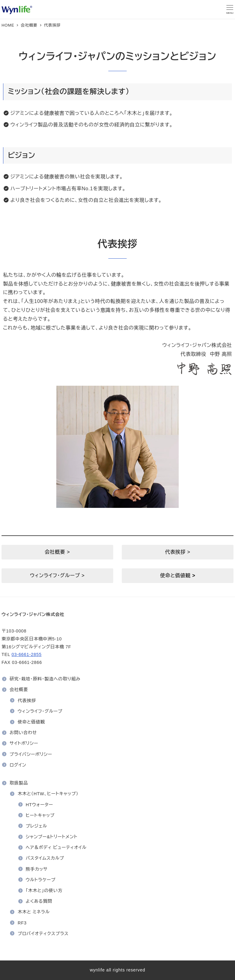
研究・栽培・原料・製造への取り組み (45, 679)
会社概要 (19, 690)
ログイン (18, 765)
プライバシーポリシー (31, 754)
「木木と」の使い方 (44, 891)
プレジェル (36, 826)
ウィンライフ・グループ (40, 711)
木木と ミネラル (34, 912)
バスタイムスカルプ (45, 858)
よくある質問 (39, 901)
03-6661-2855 (27, 654)
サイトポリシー (24, 743)
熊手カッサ (37, 869)
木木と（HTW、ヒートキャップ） (48, 794)
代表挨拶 (27, 701)
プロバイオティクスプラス (43, 934)
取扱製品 (19, 783)
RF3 (22, 923)
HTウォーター (39, 805)
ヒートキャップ (40, 815)
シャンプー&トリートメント (52, 837)
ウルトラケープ (41, 880)
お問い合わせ (23, 733)
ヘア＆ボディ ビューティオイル (56, 847)
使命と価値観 (31, 722)
